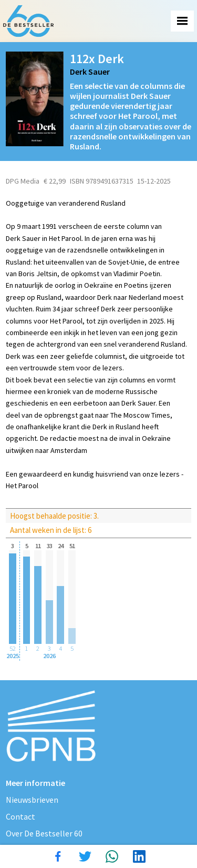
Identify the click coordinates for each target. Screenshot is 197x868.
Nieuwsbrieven (32, 800)
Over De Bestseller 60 (44, 833)
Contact (20, 816)
